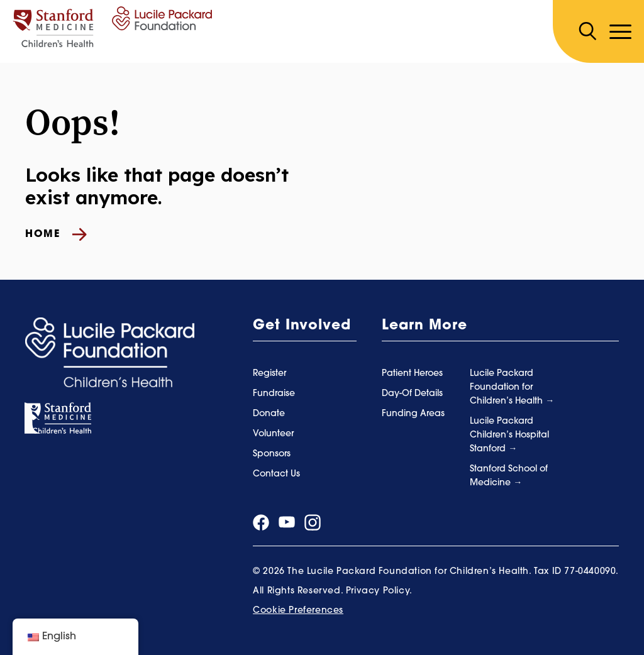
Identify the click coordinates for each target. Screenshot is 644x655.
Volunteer (273, 434)
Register (269, 374)
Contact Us (276, 474)
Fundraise (274, 394)
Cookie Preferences (298, 611)
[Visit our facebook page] (261, 523)
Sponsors (272, 454)
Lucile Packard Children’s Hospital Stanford (509, 435)
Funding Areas (413, 414)
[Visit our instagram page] (313, 523)
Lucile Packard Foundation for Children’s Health (508, 388)
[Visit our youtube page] (287, 522)
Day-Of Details (412, 394)
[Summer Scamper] (112, 27)
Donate (269, 414)
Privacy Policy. (379, 591)
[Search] (587, 31)
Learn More (425, 326)
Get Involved (302, 326)
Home (56, 234)
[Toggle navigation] (620, 32)
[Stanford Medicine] (58, 418)
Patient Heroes (412, 374)
